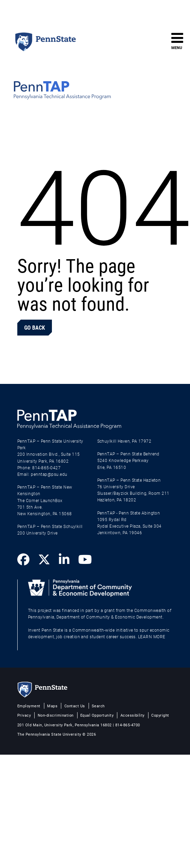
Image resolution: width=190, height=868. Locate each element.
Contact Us (75, 706)
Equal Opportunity (97, 715)
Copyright (160, 715)
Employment (29, 706)
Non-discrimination (56, 715)
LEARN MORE (152, 636)
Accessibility (133, 715)
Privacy (24, 715)
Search (98, 706)
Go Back (35, 327)
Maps (52, 706)
